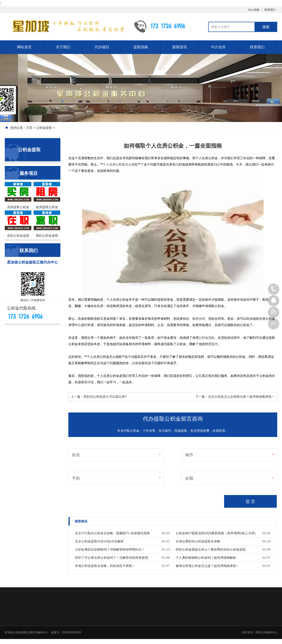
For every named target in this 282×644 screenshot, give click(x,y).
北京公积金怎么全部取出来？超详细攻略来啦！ (241, 397)
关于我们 (63, 47)
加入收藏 (254, 10)
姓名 (76, 455)
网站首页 (24, 47)
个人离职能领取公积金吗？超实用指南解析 (206, 558)
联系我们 (270, 10)
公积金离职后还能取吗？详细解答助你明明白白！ (110, 549)
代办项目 (102, 47)
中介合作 (218, 47)
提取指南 (141, 47)
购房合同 (199, 319)
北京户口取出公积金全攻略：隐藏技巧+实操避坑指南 (112, 533)
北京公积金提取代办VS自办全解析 (99, 541)
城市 (189, 455)
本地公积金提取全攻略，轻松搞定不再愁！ (105, 566)
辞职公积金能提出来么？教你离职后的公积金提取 (211, 549)
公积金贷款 (207, 338)
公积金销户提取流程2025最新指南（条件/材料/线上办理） (217, 533)
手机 (76, 478)
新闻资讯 (180, 47)
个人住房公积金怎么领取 (120, 164)
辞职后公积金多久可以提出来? (105, 397)
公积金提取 (44, 128)
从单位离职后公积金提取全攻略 (198, 541)
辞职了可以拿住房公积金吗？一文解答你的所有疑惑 (111, 558)
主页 (29, 128)
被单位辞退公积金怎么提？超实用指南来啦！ (208, 566)
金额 (189, 478)
